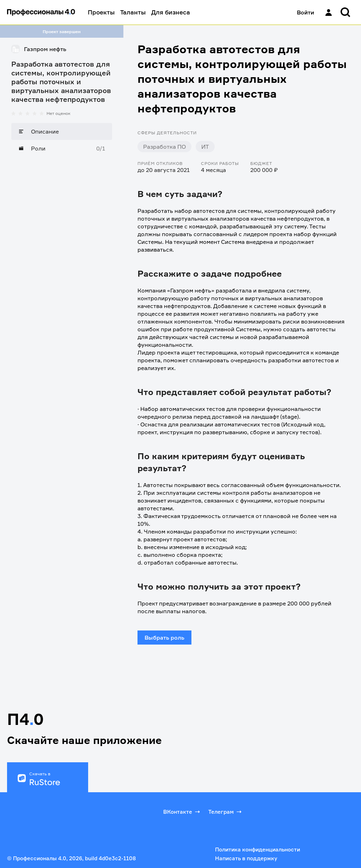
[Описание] (62, 131)
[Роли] (62, 148)
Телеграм (226, 812)
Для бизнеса (171, 12)
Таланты (133, 12)
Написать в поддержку (246, 858)
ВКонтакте (182, 812)
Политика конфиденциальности (258, 849)
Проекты (101, 12)
